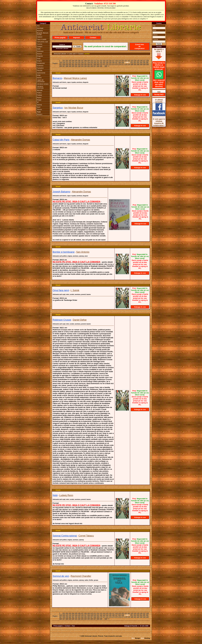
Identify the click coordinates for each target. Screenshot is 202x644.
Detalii (58, 73)
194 (85, 66)
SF (38, 102)
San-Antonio (83, 252)
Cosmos (40, 44)
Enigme (39, 61)
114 (104, 61)
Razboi (39, 98)
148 (120, 62)
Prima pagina (58, 626)
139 (92, 62)
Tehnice (39, 109)
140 (95, 62)
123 (132, 61)
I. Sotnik (75, 290)
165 (85, 64)
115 (107, 61)
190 (73, 66)
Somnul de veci (61, 576)
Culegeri (40, 46)
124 (135, 61)
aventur (87, 54)
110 (92, 61)
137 (85, 62)
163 (79, 64)
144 (107, 62)
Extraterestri (41, 63)
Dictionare (40, 51)
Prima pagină (60, 38)
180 (132, 64)
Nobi (55, 495)
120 (123, 61)
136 (82, 62)
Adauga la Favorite (131, 626)
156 (147, 62)
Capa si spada (42, 39)
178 (126, 64)
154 (141, 62)
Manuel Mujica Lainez (75, 78)
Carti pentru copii (42, 42)
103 (70, 61)
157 (61, 64)
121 (126, 61)
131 (67, 62)
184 (144, 64)
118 (116, 61)
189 (70, 66)
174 (113, 64)
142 (101, 62)
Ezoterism (40, 66)
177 (123, 64)
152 (135, 62)
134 (76, 62)
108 (85, 61)
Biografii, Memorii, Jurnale (43, 34)
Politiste (39, 95)
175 (116, 64)
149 (123, 62)
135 (79, 62)
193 (82, 66)
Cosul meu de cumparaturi (139, 46)
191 (76, 66)
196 (92, 66)
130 (64, 62)
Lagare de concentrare (41, 81)
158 (64, 64)
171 (104, 64)
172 (107, 64)
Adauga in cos (140, 95)
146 (113, 62)
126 (141, 61)
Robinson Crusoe (62, 320)
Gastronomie (41, 73)
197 (95, 66)
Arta (38, 26)
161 (73, 64)
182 (138, 64)
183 (141, 64)
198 (98, 66)
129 (61, 62)
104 (73, 61)
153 (138, 62)
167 (92, 64)
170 (101, 64)
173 (110, 64)
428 (106, 66)
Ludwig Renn (66, 495)
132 (70, 62)
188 (67, 66)
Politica (39, 93)
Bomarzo (57, 78)
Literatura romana (43, 84)
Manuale (40, 90)
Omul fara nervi (61, 290)
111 (95, 61)
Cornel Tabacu (86, 536)
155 (144, 62)
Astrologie (40, 28)
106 (79, 61)
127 (144, 61)
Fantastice (40, 68)
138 (88, 62)
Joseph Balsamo (61, 192)
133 (73, 62)
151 (132, 62)
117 (113, 61)
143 (104, 62)
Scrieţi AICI (159, 95)
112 (98, 61)
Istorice (39, 78)
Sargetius (58, 108)
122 (129, 61)
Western (40, 114)
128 (147, 61)
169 (98, 64)
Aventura (40, 31)
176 (120, 64)
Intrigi (39, 75)
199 (101, 66)
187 (64, 66)
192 (79, 66)
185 (147, 64)
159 (67, 64)
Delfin (39, 49)
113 (101, 61)
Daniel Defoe (80, 320)
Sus (73, 626)
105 (76, 61)
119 (120, 61)
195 (88, 66)
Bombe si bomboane (64, 252)
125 (138, 61)
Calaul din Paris (61, 140)
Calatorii (40, 37)
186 (61, 66)
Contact (93, 38)
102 (67, 61)
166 (88, 64)
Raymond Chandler (81, 576)
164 (82, 64)
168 (95, 64)
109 (88, 61)
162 (76, 64)
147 (116, 62)
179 (129, 64)
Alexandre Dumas (81, 140)
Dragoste (40, 56)
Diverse (39, 54)
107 (82, 61)
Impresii (77, 38)
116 (110, 61)
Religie (39, 100)
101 (64, 61)
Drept (39, 58)
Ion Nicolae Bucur (74, 108)
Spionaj (39, 105)
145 (110, 62)
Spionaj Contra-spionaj (65, 536)
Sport (39, 107)
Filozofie (40, 70)
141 (98, 62)
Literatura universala (40, 87)
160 (70, 64)
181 (135, 64)
